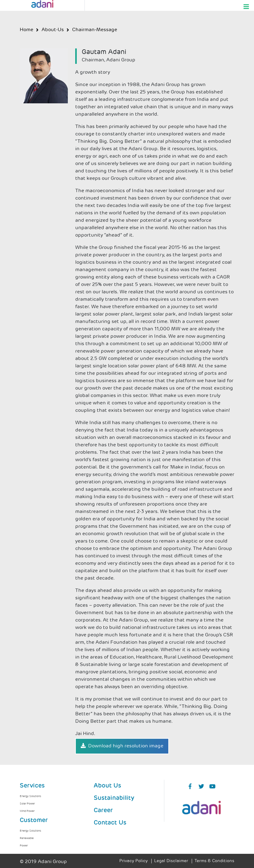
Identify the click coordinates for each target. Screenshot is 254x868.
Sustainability (114, 798)
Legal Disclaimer (171, 861)
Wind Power (27, 811)
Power (24, 846)
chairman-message (95, 30)
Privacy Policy (133, 861)
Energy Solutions (30, 796)
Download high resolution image (122, 746)
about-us (53, 30)
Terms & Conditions (214, 861)
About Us (107, 786)
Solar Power (27, 804)
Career (103, 811)
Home (27, 30)
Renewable (27, 838)
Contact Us (110, 823)
